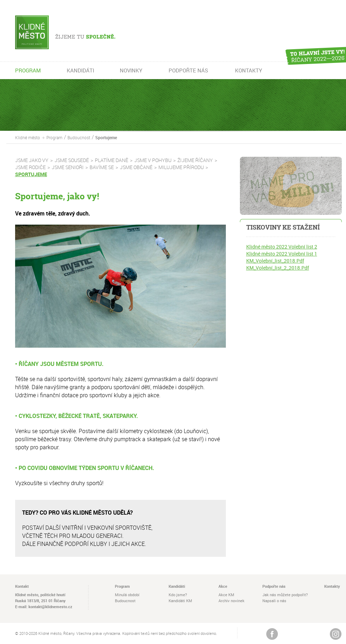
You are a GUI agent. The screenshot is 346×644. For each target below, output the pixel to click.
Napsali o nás (274, 601)
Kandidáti (177, 586)
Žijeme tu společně (76, 32)
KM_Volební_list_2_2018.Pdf (278, 268)
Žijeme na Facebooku (272, 634)
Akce (223, 586)
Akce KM (226, 595)
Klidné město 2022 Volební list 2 (282, 247)
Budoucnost (79, 137)
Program (54, 137)
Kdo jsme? (178, 595)
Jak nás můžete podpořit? (285, 595)
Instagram (336, 634)
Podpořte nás (274, 586)
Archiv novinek (231, 601)
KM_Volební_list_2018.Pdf (275, 261)
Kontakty (332, 586)
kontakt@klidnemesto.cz (50, 607)
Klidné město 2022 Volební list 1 (282, 254)
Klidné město (28, 137)
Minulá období (127, 595)
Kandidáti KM (180, 601)
